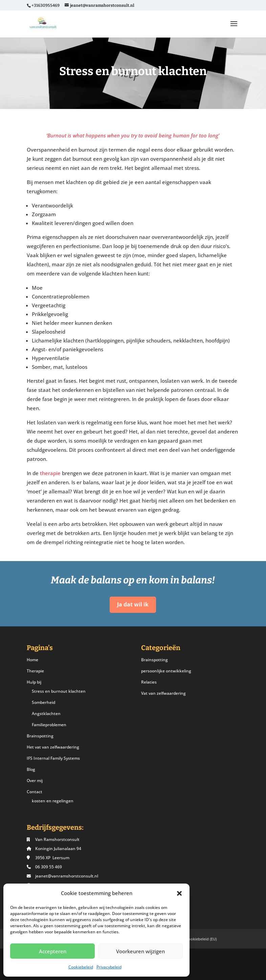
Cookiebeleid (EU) (201, 939)
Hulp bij (34, 682)
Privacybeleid (109, 967)
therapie (50, 473)
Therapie (35, 671)
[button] (179, 893)
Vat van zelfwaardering (163, 693)
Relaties (149, 682)
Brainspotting (40, 736)
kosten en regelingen (53, 801)
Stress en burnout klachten (59, 691)
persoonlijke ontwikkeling (166, 671)
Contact (35, 792)
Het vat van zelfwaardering (53, 747)
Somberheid (43, 702)
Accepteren (53, 951)
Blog (31, 769)
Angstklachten (46, 714)
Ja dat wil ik (133, 604)
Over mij (35, 781)
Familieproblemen (49, 725)
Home (32, 660)
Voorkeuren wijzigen (140, 951)
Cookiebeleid (81, 967)
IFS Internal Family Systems (53, 758)
